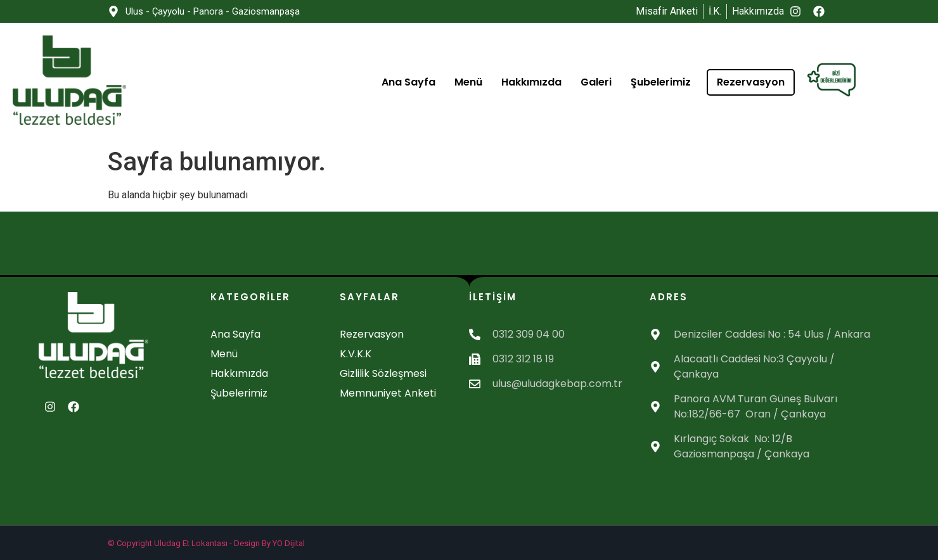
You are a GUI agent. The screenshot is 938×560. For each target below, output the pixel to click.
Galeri (596, 82)
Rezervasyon (751, 82)
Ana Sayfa (408, 82)
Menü (468, 82)
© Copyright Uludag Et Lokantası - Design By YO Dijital (206, 543)
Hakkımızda (531, 82)
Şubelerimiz (661, 82)
